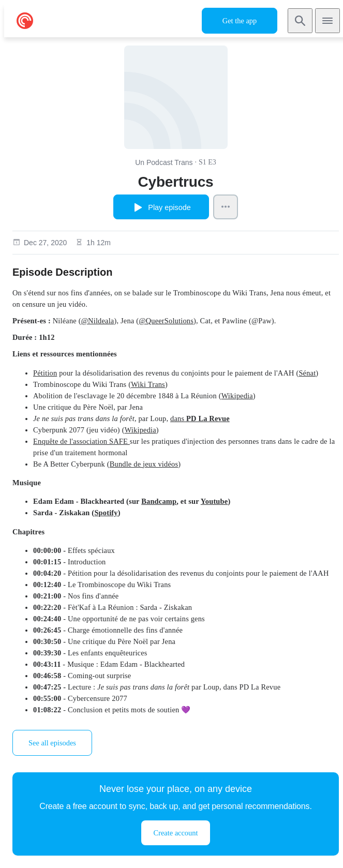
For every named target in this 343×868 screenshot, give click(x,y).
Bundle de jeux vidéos (144, 464)
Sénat (307, 373)
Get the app (240, 21)
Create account (176, 833)
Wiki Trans (148, 384)
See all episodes (52, 743)
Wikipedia (237, 396)
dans (200, 418)
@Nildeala (98, 321)
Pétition (45, 373)
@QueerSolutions (166, 321)
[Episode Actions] (226, 207)
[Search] (300, 21)
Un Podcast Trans (164, 162)
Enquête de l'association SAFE (81, 441)
